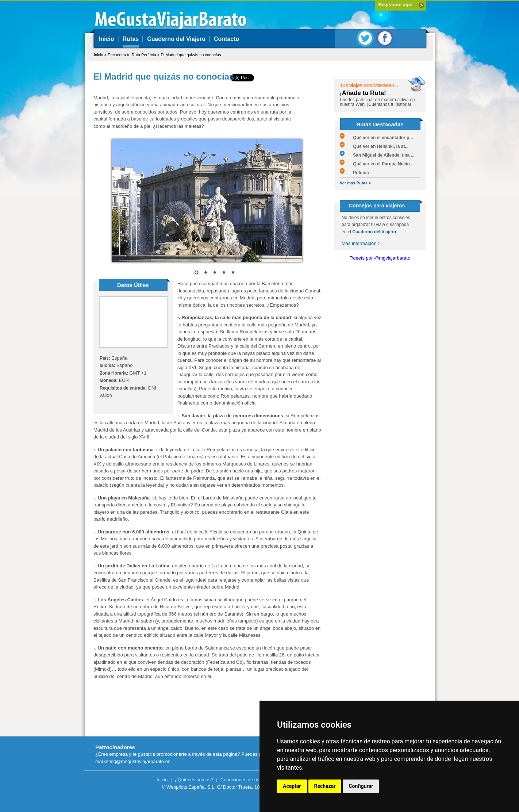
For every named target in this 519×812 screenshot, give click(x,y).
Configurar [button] (361, 786)
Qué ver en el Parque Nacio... (377, 164)
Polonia (354, 173)
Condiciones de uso (241, 780)
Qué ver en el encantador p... (376, 138)
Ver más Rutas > (355, 183)
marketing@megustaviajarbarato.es (133, 761)
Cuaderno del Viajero (176, 39)
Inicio (107, 39)
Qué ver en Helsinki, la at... (374, 146)
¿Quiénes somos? (194, 780)
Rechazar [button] (325, 786)
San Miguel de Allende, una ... (377, 155)
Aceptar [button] (292, 786)
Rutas (131, 39)
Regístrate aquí (396, 5)
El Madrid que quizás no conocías (191, 55)
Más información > (361, 243)
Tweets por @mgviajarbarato (380, 258)
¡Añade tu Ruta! (363, 93)
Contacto (226, 39)
